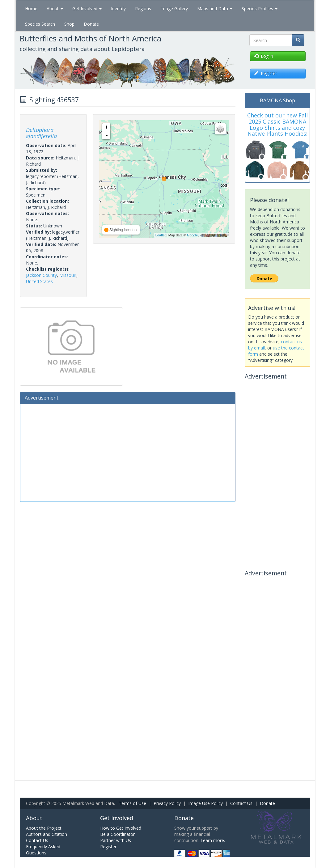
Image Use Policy (205, 803)
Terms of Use (132, 803)
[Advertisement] (128, 452)
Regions (143, 8)
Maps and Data (215, 8)
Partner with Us (116, 840)
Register (108, 847)
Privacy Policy (167, 803)
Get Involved (87, 8)
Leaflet (161, 235)
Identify (118, 8)
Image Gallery (174, 8)
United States (39, 281)
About (55, 8)
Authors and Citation (47, 834)
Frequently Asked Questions (43, 850)
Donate (91, 24)
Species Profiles (260, 8)
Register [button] (266, 73)
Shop (69, 24)
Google (192, 235)
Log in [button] (264, 56)
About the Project (44, 828)
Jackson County (41, 275)
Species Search (40, 24)
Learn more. (213, 840)
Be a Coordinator (117, 834)
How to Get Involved (121, 828)
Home (31, 8)
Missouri (68, 275)
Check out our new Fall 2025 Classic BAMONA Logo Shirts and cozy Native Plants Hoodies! (277, 124)
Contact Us (241, 803)
